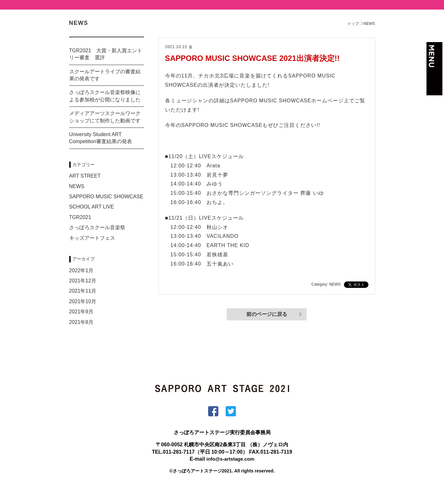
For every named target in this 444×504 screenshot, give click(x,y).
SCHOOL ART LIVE (92, 224)
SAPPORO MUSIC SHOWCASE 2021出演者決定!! (252, 75)
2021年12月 (83, 298)
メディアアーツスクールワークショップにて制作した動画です (105, 134)
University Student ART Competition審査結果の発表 (101, 155)
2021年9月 (81, 329)
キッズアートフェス (92, 255)
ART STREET (85, 193)
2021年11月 (83, 308)
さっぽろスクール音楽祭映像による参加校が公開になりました (105, 113)
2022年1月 (81, 288)
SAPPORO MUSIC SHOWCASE (106, 214)
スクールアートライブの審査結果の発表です (105, 92)
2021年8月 (81, 339)
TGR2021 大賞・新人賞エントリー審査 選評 (106, 71)
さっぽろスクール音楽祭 (97, 245)
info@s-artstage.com (230, 476)
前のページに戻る (267, 332)
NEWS (77, 204)
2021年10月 (83, 319)
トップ (353, 41)
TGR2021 (80, 234)
